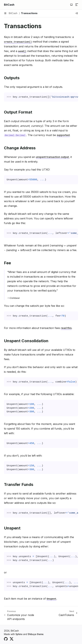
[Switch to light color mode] (71, 5)
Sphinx (19, 634)
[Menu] (77, 5)
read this (66, 328)
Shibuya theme (36, 634)
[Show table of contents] (77, 13)
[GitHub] (6, 639)
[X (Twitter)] (12, 639)
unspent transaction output (52, 157)
